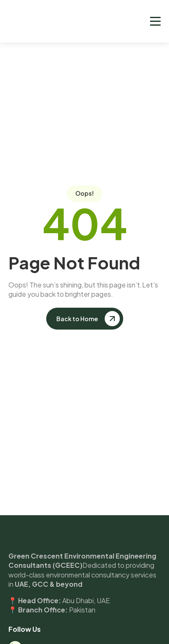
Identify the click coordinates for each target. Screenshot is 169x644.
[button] (155, 21)
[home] (65, 21)
